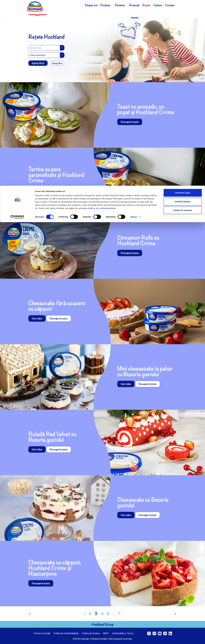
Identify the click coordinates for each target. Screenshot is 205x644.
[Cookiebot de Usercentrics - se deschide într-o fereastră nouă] (17, 31)
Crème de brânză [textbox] (38, 55)
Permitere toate (183, 7)
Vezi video (37, 318)
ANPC (106, 633)
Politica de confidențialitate (102, 23)
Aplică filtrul (38, 63)
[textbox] (46, 48)
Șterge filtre (58, 63)
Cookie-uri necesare (183, 25)
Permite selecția (183, 16)
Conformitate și (123, 633)
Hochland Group (102, 624)
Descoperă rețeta (130, 122)
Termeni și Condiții (42, 633)
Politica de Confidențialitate (66, 633)
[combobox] (46, 48)
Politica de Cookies (91, 633)
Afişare (134, 31)
